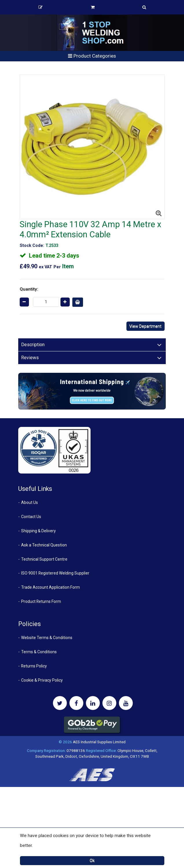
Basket (93, 7)
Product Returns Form (41, 601)
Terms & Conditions (39, 652)
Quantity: (29, 289)
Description (33, 345)
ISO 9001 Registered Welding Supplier (55, 573)
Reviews (30, 358)
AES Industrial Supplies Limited (99, 742)
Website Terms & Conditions (47, 638)
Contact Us (31, 517)
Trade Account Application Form (50, 587)
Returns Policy (34, 666)
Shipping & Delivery (38, 531)
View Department (145, 326)
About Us (30, 502)
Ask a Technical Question (44, 545)
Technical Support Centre (44, 559)
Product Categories (92, 56)
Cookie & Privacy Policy (42, 680)
